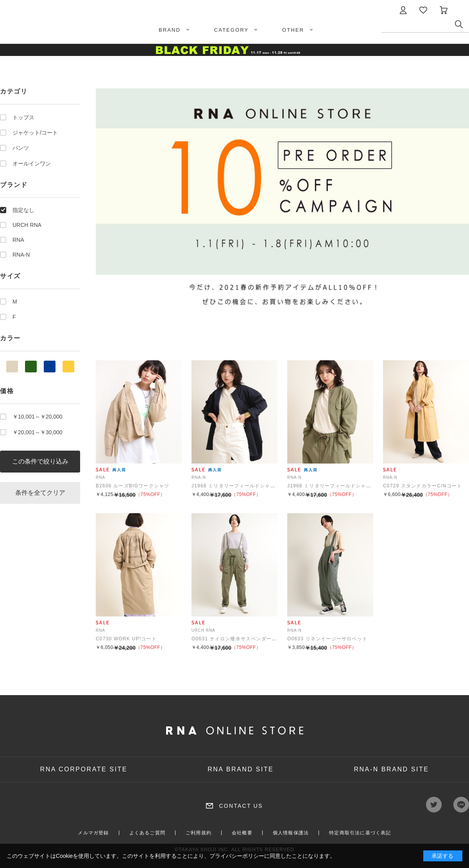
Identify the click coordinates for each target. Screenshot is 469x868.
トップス (23, 117)
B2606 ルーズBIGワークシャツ (132, 486)
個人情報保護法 (291, 833)
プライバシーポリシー (237, 856)
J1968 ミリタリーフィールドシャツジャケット (246, 486)
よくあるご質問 (147, 833)
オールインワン (32, 164)
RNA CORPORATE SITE (84, 769)
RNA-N (21, 255)
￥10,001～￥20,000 (38, 417)
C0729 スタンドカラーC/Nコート (422, 486)
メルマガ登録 (93, 833)
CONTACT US (241, 806)
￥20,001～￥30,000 (38, 432)
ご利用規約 (199, 833)
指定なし (23, 210)
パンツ (21, 148)
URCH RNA (27, 225)
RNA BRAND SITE (241, 769)
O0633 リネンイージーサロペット (327, 639)
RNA (18, 240)
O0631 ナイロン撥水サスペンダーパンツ (239, 639)
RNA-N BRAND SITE (391, 769)
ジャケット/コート (35, 133)
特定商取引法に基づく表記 (360, 833)
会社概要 (242, 833)
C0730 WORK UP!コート (126, 639)
